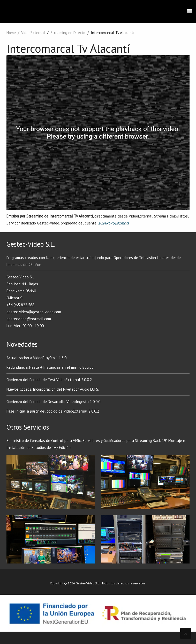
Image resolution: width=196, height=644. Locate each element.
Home (11, 33)
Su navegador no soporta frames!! (98, 133)
